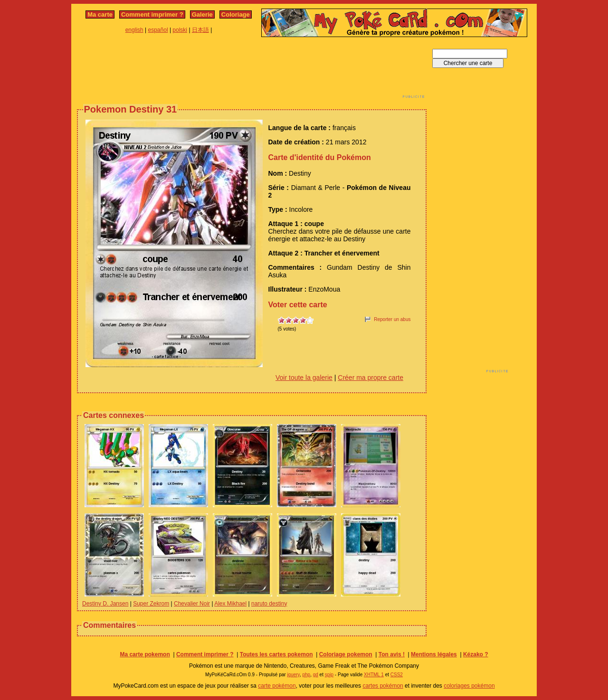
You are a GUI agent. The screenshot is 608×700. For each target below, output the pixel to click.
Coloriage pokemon (346, 654)
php (306, 675)
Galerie (202, 14)
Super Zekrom (151, 604)
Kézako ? (476, 654)
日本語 (200, 30)
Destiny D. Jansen (105, 604)
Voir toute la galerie (304, 378)
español (158, 30)
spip (329, 675)
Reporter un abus (392, 319)
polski (180, 30)
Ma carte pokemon (145, 654)
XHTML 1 (374, 675)
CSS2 (397, 675)
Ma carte (100, 14)
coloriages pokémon (469, 686)
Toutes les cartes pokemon (276, 654)
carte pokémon (277, 686)
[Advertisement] (252, 70)
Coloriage (236, 14)
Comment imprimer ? (152, 14)
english (134, 30)
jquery (293, 675)
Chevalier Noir (192, 604)
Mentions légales (434, 654)
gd (316, 675)
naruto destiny (269, 604)
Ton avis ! (392, 654)
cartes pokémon (383, 686)
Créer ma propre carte (370, 378)
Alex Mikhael (230, 604)
